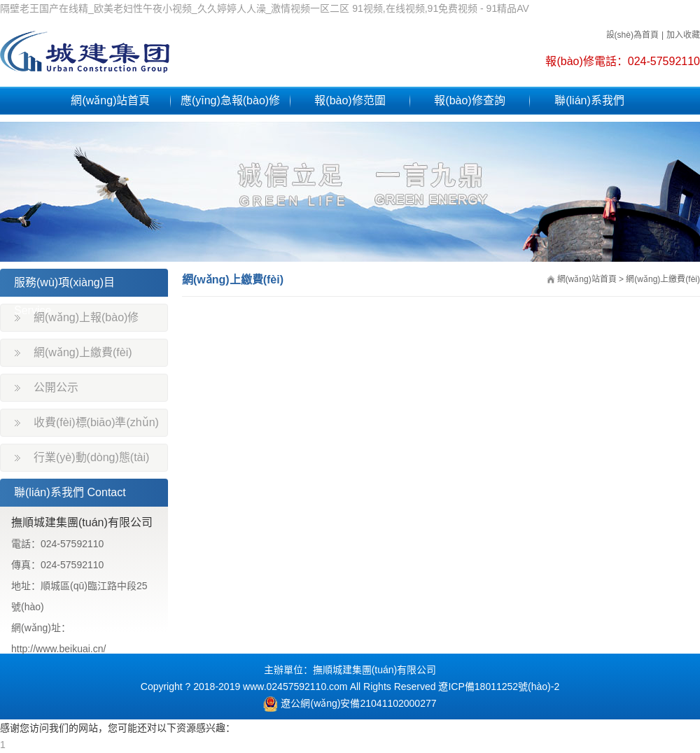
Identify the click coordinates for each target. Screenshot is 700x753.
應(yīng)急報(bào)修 (230, 100)
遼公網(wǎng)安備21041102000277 (350, 703)
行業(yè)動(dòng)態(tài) (91, 457)
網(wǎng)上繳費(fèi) (83, 352)
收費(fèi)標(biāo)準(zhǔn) (96, 422)
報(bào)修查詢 (469, 100)
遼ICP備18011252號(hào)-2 (499, 687)
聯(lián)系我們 (589, 100)
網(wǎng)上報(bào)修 (86, 317)
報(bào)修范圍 (350, 100)
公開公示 (56, 387)
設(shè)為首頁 (632, 35)
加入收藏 (683, 35)
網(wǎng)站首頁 (110, 100)
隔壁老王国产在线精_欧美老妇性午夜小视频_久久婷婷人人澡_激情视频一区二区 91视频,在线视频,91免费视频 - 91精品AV (265, 8)
